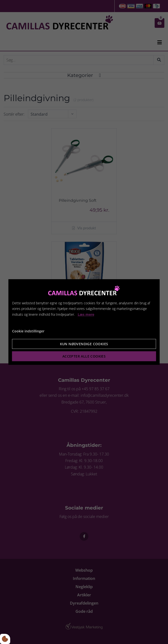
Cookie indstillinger (28, 331)
